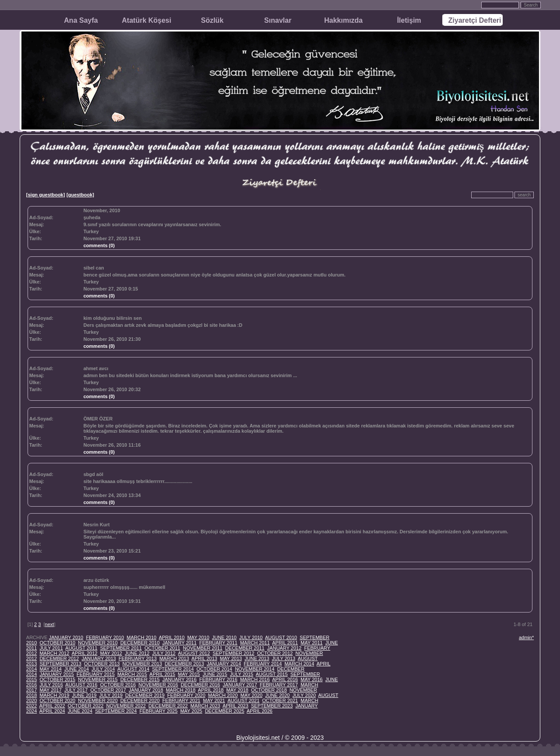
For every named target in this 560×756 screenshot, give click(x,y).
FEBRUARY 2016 (218, 679)
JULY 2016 (51, 685)
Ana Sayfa (81, 20)
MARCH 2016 (255, 679)
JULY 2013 (283, 658)
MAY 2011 (311, 643)
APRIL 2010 (172, 637)
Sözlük (212, 20)
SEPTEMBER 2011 (121, 648)
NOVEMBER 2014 (255, 669)
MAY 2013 (231, 658)
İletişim (409, 20)
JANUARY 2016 (179, 679)
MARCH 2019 (54, 695)
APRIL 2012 (85, 653)
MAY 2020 (251, 695)
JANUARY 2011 (179, 643)
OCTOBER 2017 (108, 690)
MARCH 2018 (181, 690)
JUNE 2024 (80, 711)
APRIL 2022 (52, 706)
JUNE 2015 (215, 674)
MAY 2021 (214, 700)
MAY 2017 (50, 690)
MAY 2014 (50, 669)
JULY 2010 (251, 637)
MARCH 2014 (299, 664)
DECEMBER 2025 (224, 711)
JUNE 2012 (137, 653)
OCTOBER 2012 (275, 653)
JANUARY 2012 (284, 648)
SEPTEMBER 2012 (233, 653)
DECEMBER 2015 (140, 679)
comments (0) (99, 245)
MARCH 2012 (54, 653)
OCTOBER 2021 (280, 700)
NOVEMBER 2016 (158, 685)
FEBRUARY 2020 (186, 695)
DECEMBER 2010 (140, 643)
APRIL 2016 (285, 679)
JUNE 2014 (77, 669)
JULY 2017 (76, 690)
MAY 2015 (189, 674)
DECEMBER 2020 (140, 700)
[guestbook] (80, 195)
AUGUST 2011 (81, 648)
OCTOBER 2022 (86, 706)
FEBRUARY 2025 (159, 711)
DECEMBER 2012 (59, 658)
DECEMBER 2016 (200, 685)
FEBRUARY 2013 (138, 658)
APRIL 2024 (52, 711)
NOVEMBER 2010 (98, 643)
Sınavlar (278, 20)
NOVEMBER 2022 (126, 706)
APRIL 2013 (205, 658)
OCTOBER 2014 (214, 669)
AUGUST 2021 (243, 700)
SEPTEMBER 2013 (60, 664)
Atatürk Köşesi (147, 20)
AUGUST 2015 (271, 674)
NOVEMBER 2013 (142, 664)
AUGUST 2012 (194, 653)
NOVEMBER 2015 (98, 679)
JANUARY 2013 (98, 658)
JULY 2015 (241, 674)
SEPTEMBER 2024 (116, 711)
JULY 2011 (51, 648)
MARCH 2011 (255, 643)
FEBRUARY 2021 (181, 700)
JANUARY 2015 (56, 674)
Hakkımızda (343, 20)
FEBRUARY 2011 (218, 643)
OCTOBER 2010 (57, 643)
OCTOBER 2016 (118, 685)
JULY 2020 (304, 695)
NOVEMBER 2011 (203, 648)
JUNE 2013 (257, 658)
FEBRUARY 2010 (105, 637)
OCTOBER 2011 (162, 648)
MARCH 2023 (205, 706)
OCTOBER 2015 (57, 679)
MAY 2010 (198, 637)
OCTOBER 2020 (57, 700)
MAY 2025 (191, 711)
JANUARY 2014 (224, 664)
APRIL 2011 (285, 643)
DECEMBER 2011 (245, 648)
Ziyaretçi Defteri (475, 20)
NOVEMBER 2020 (98, 700)
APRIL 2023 (236, 706)
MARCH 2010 (142, 637)
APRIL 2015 (163, 674)
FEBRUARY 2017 (279, 685)
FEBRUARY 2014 (263, 664)
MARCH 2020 (223, 695)
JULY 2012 (164, 653)
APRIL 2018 (211, 690)
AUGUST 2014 (133, 669)
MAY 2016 (311, 679)
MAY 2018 (237, 690)
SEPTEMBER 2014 (173, 669)
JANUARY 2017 (240, 685)
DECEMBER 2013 (184, 664)
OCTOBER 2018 (269, 690)
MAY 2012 (111, 653)
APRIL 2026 (260, 711)
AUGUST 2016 (81, 685)
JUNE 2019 (84, 695)
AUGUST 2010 (281, 637)
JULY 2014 (103, 669)
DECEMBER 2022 (168, 706)
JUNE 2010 (224, 637)
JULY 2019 (111, 695)
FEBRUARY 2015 (96, 674)
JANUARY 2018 (146, 690)
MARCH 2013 (174, 658)
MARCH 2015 (132, 674)
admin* (526, 637)
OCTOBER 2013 (102, 664)
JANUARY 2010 (66, 637)
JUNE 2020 (277, 695)
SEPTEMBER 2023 (272, 706)
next (50, 624)
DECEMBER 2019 (145, 695)
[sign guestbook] (46, 195)
